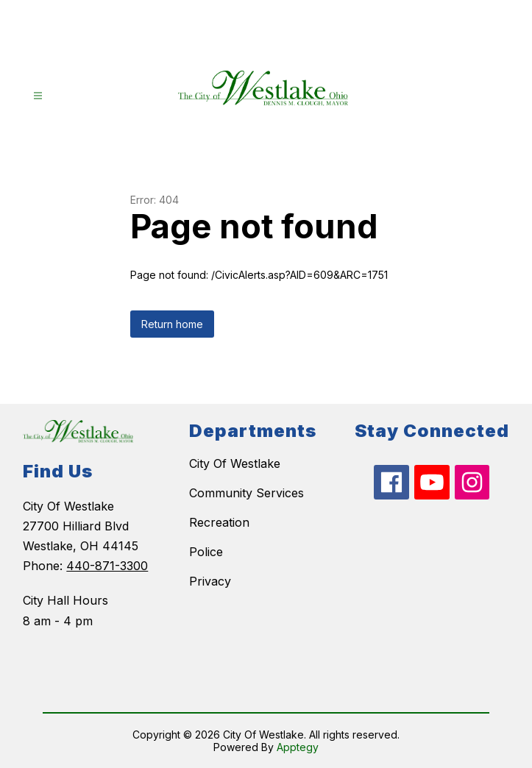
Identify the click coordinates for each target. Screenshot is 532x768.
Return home (172, 324)
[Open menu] (38, 96)
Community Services (247, 493)
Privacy (210, 581)
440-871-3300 (107, 566)
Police (206, 552)
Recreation (219, 522)
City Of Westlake (235, 463)
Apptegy (298, 747)
